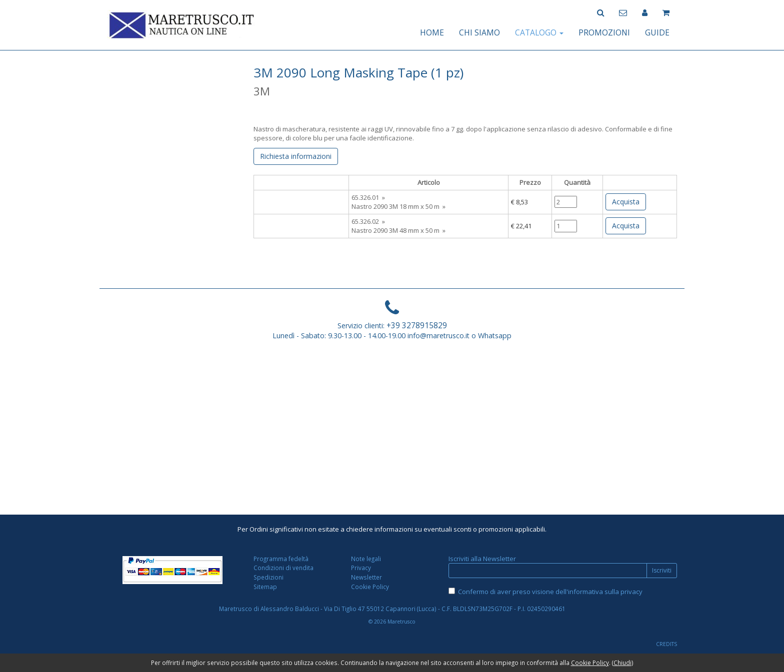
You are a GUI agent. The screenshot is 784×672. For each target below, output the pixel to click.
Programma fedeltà (281, 559)
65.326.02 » (368, 221)
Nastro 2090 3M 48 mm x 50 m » (398, 230)
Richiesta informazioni (296, 156)
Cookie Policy (370, 587)
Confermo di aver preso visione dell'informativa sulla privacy (550, 592)
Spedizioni (268, 577)
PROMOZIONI (604, 32)
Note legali (366, 559)
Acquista (626, 202)
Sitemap (265, 587)
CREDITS (666, 644)
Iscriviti (662, 570)
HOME (432, 32)
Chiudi (622, 663)
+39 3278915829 (417, 325)
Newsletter (366, 577)
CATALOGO (539, 32)
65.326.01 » (368, 197)
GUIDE (657, 32)
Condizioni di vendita (283, 568)
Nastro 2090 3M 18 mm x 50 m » (398, 206)
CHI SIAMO (479, 32)
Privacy (361, 568)
